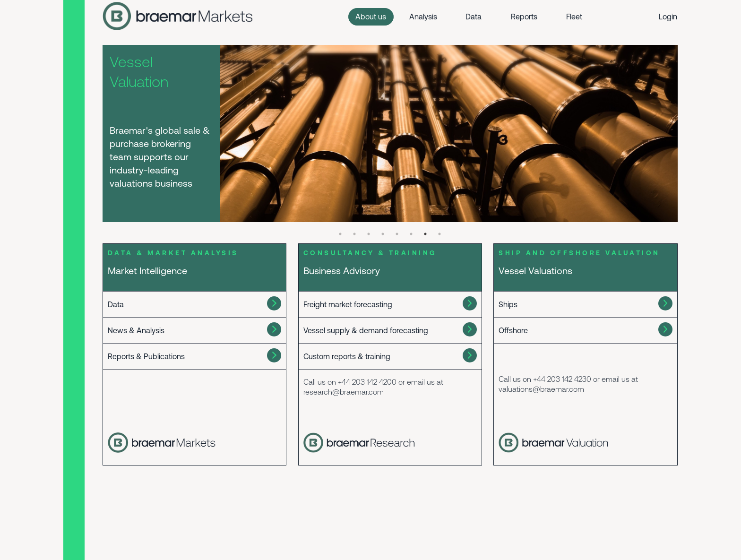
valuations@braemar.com (541, 389)
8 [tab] (439, 234)
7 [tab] (425, 234)
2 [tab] (354, 234)
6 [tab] (411, 234)
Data (474, 17)
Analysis (423, 17)
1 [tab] (340, 234)
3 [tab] (369, 234)
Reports (524, 17)
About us (371, 17)
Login (668, 17)
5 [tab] (397, 234)
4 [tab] (383, 234)
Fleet (574, 17)
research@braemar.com (344, 392)
